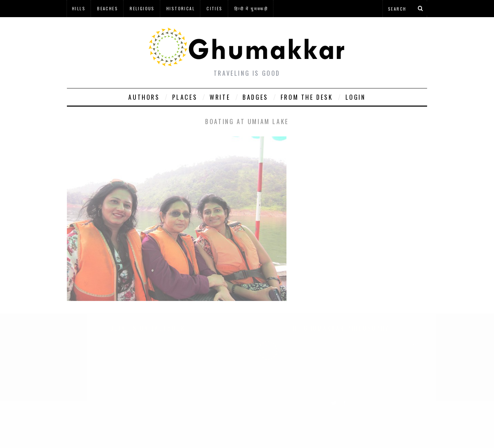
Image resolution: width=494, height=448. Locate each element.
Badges (255, 97)
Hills (79, 8)
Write (220, 97)
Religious (142, 8)
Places (185, 97)
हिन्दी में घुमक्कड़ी (251, 8)
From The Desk (307, 97)
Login (356, 97)
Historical (181, 8)
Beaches (108, 8)
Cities (214, 8)
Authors (144, 97)
